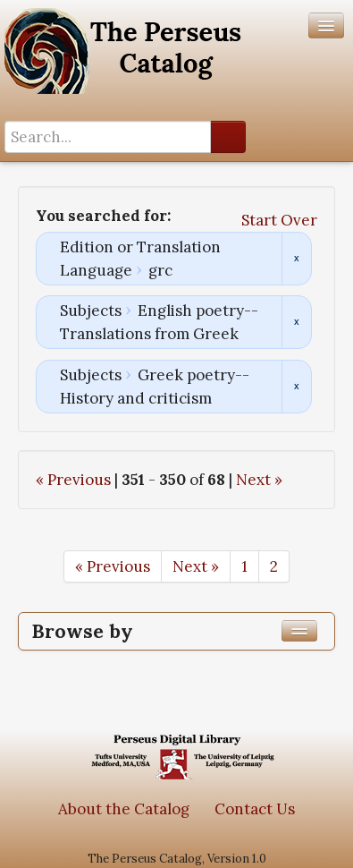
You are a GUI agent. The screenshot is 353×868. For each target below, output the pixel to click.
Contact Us (255, 809)
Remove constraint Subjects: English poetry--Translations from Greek (296, 322)
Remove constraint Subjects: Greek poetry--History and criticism (296, 387)
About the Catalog (124, 809)
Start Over (279, 220)
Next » (259, 480)
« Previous (73, 480)
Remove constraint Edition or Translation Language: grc (296, 259)
